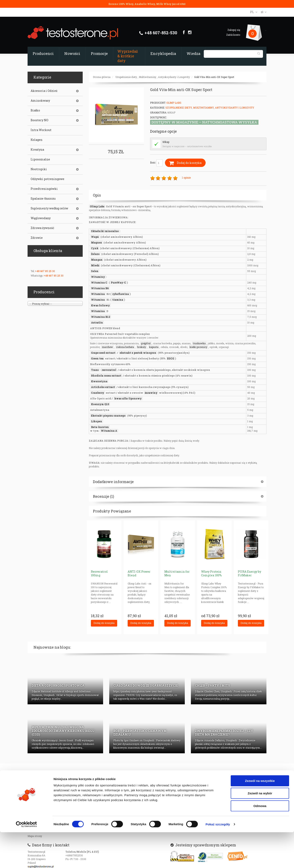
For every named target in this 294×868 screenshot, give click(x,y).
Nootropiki (39, 169)
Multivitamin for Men (177, 573)
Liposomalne (40, 159)
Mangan (97, 260)
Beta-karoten (100, 427)
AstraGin (97, 322)
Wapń (95, 237)
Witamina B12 (101, 317)
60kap (166, 142)
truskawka (199, 343)
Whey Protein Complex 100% (211, 573)
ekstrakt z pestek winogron (138, 353)
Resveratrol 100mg (99, 573)
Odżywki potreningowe (47, 179)
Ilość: (156, 163)
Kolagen (37, 140)
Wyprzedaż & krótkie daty (128, 56)
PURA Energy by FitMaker (249, 573)
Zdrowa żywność (42, 228)
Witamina (98, 294)
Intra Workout (41, 130)
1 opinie (186, 178)
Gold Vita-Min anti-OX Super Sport (214, 77)
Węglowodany (41, 218)
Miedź (95, 265)
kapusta (154, 347)
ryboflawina (121, 294)
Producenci (43, 53)
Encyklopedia (163, 53)
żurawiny (151, 393)
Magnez (96, 242)
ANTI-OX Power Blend (139, 573)
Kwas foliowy (100, 305)
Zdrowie (37, 238)
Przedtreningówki (44, 189)
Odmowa (260, 842)
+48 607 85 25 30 (45, 271)
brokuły (142, 347)
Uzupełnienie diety (126, 77)
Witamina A (109, 431)
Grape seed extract (103, 353)
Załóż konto (233, 35)
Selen (95, 271)
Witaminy (98, 277)
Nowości (72, 53)
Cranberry (98, 393)
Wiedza (193, 53)
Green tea (97, 358)
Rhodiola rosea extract (106, 376)
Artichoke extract (103, 387)
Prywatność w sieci (39, 783)
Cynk (95, 248)
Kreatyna (37, 150)
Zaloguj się (234, 30)
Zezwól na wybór (260, 829)
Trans (95, 370)
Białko (35, 110)
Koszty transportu (38, 799)
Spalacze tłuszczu (43, 199)
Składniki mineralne (105, 231)
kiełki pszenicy (198, 347)
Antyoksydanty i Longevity (174, 77)
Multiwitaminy (148, 77)
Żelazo (95, 254)
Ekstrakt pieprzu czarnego (108, 416)
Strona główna (102, 77)
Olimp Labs (174, 103)
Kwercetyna (99, 381)
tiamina (118, 300)
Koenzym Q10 (100, 404)
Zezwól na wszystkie (260, 816)
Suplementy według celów (49, 208)
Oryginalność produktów (42, 805)
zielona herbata (125, 347)
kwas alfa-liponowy (128, 398)
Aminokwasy (40, 101)
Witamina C (99, 282)
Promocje (99, 53)
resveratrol (109, 370)
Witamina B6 (100, 288)
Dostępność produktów (41, 794)
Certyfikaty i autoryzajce (82, 788)
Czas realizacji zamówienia (44, 788)
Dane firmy (75, 783)
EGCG (171, 358)
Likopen (97, 421)
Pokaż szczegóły (218, 860)
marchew (107, 347)
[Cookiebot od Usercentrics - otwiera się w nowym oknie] (26, 860)
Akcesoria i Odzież (44, 91)
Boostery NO (40, 120)
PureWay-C (118, 282)
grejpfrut (146, 343)
